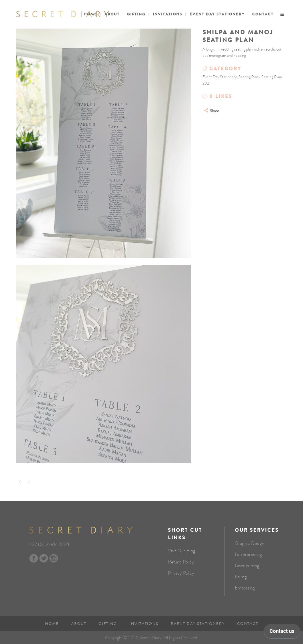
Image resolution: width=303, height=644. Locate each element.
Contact (248, 624)
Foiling (241, 577)
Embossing (245, 588)
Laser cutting (247, 566)
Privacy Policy (181, 573)
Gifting (108, 624)
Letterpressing (248, 555)
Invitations (144, 624)
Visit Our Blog (181, 551)
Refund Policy (181, 562)
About (79, 624)
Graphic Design (249, 543)
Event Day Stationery (198, 624)
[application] (282, 633)
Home (52, 624)
